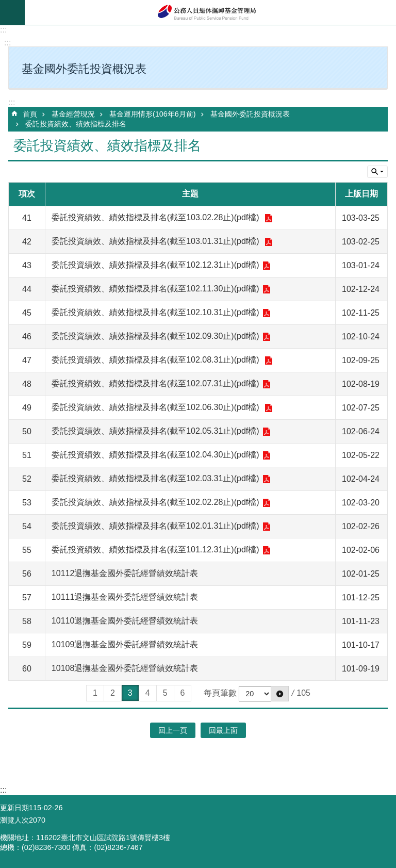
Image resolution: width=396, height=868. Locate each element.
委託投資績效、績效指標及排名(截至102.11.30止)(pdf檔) (155, 289)
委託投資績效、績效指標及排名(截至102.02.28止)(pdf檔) (155, 502)
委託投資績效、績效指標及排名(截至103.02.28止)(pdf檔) (156, 217)
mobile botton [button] (12, 12)
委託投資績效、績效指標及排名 (76, 124)
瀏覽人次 (14, 820)
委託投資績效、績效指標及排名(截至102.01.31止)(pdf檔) (155, 526)
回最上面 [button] (223, 730)
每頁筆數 (220, 693)
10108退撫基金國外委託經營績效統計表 (125, 668)
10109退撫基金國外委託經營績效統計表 (125, 644)
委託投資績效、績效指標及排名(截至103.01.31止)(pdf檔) (156, 241)
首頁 (30, 114)
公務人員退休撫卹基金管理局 (210, 12)
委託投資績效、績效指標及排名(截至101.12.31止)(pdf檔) (155, 550)
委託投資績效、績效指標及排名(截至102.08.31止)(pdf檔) (156, 360)
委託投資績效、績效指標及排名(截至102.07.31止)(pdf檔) (155, 383)
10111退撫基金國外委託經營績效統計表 (125, 597)
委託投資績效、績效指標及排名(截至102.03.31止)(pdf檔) (155, 478)
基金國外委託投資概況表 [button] (84, 69)
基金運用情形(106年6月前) (153, 114)
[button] (280, 694)
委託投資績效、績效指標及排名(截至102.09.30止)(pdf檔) (155, 336)
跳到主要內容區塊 (5, 5)
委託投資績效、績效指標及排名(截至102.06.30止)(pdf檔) (156, 407)
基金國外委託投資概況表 (250, 114)
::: (3, 30)
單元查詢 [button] (377, 172)
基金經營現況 (73, 114)
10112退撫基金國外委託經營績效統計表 (125, 573)
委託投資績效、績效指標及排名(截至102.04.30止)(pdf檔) (155, 455)
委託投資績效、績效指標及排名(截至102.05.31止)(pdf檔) (155, 431)
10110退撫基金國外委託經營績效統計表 (125, 621)
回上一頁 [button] (173, 730)
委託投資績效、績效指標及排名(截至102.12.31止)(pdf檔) (155, 265)
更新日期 (14, 808)
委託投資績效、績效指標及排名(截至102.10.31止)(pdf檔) (155, 312)
